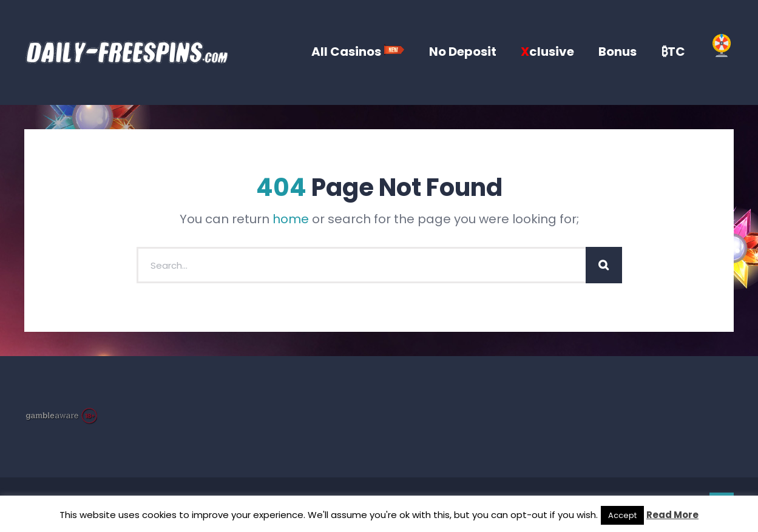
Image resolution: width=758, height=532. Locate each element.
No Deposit (463, 52)
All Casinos (358, 52)
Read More (672, 515)
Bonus (618, 52)
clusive (547, 52)
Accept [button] (622, 515)
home (291, 219)
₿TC (673, 52)
